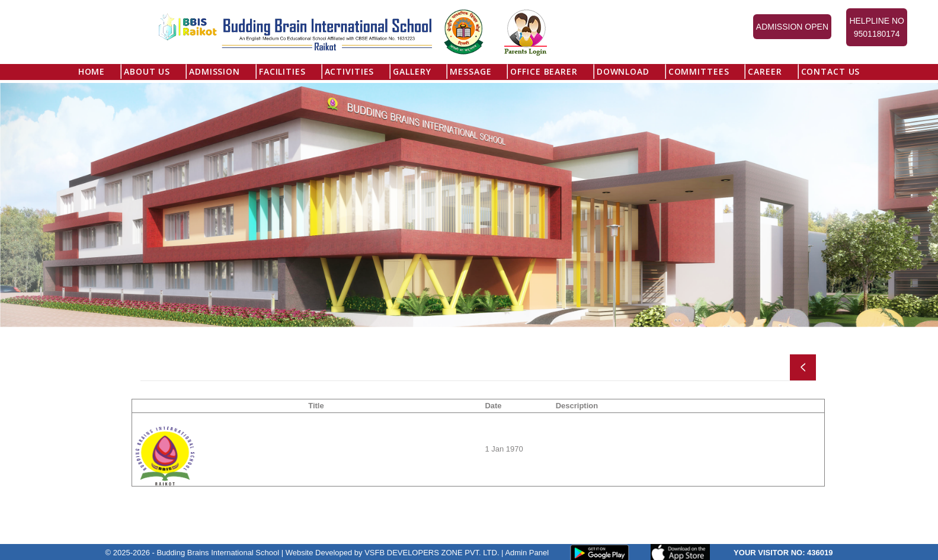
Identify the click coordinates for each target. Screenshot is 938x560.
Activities (350, 71)
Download (623, 71)
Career (765, 71)
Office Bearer (544, 71)
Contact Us (831, 71)
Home (92, 71)
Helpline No (877, 28)
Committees (699, 71)
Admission (215, 71)
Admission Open (792, 27)
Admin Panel (527, 552)
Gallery (412, 71)
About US (147, 71)
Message (470, 71)
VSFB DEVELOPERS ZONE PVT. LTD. (432, 552)
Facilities (282, 71)
